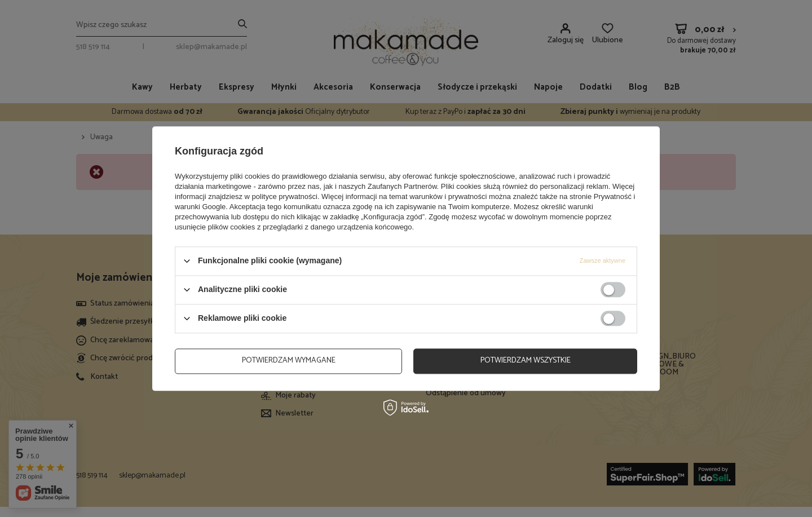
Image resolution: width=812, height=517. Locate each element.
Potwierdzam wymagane (289, 361)
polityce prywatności (285, 196)
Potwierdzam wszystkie (526, 361)
